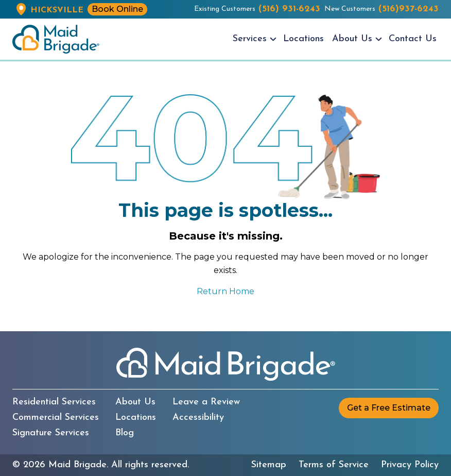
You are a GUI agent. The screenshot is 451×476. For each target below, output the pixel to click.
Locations (136, 418)
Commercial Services (56, 418)
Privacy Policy (410, 465)
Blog (125, 433)
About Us (135, 402)
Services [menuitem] (250, 39)
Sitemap (269, 465)
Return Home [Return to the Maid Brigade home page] (225, 291)
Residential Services (54, 402)
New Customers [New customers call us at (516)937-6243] (381, 9)
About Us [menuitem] (352, 39)
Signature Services (51, 433)
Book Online (117, 9)
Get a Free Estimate (389, 408)
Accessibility (198, 418)
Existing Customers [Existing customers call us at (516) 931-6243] (257, 9)
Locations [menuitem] (303, 39)
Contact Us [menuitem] (413, 39)
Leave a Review (206, 402)
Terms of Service (334, 465)
